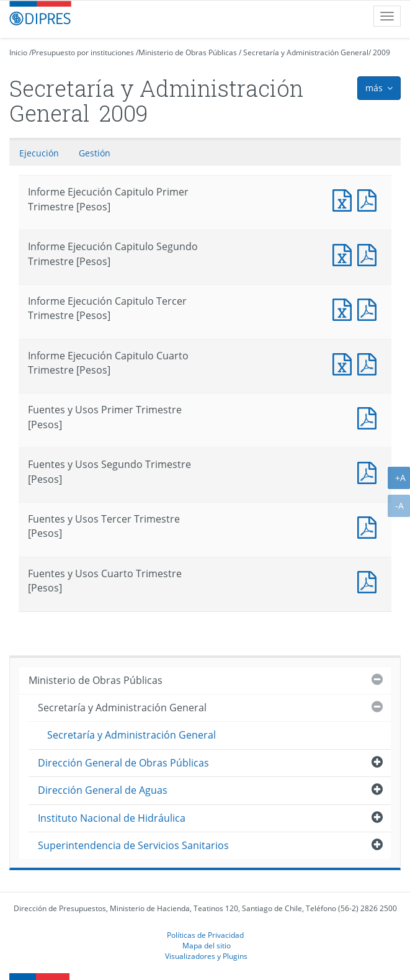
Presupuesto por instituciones (83, 52)
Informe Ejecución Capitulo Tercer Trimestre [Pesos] (345, 308)
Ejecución (39, 153)
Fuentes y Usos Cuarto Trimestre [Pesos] (370, 581)
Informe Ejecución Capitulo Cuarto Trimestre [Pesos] (345, 363)
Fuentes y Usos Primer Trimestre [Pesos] (370, 417)
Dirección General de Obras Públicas (123, 763)
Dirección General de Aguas (103, 790)
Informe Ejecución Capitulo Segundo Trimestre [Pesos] (345, 254)
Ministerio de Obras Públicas (188, 52)
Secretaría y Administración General (306, 52)
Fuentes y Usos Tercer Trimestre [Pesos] (370, 526)
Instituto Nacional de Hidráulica (112, 818)
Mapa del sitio (207, 945)
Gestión (95, 153)
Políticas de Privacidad (205, 935)
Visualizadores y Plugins (206, 956)
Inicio (18, 52)
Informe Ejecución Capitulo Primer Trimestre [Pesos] (345, 199)
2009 (381, 52)
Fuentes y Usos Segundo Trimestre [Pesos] (370, 471)
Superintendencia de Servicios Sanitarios (133, 845)
